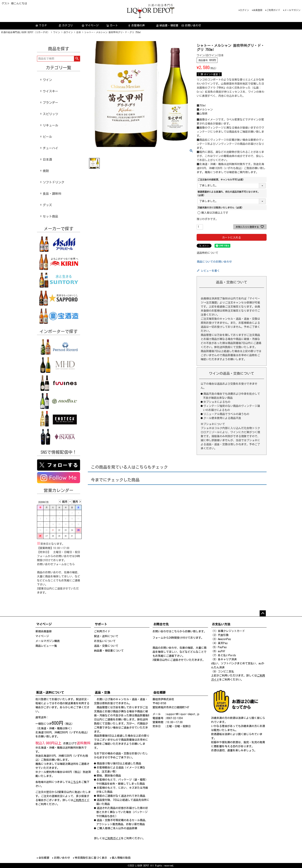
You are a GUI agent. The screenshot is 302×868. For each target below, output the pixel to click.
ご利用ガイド (273, 10)
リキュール (50, 125)
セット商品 (50, 216)
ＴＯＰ (41, 26)
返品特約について (207, 253)
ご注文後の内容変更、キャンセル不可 (221, 180)
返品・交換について (106, 646)
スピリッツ (50, 114)
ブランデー (50, 103)
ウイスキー (50, 91)
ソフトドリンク (54, 182)
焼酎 (46, 171)
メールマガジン (292, 10)
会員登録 (258, 10)
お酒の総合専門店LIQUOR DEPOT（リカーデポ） (25, 32)
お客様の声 (136, 26)
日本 (79, 32)
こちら (71, 564)
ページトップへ (263, 613)
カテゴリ (66, 26)
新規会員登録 (44, 631)
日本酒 (47, 159)
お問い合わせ (191, 26)
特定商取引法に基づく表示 (91, 858)
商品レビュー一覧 (46, 646)
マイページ (90, 26)
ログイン (244, 10)
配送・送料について (106, 636)
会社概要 (44, 858)
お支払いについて (105, 641)
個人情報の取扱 (121, 858)
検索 (77, 59)
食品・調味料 (52, 194)
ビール (47, 137)
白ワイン (68, 32)
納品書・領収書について (109, 651)
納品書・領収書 (167, 26)
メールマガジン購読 (48, 641)
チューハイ (50, 148)
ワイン (57, 32)
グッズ (47, 205)
